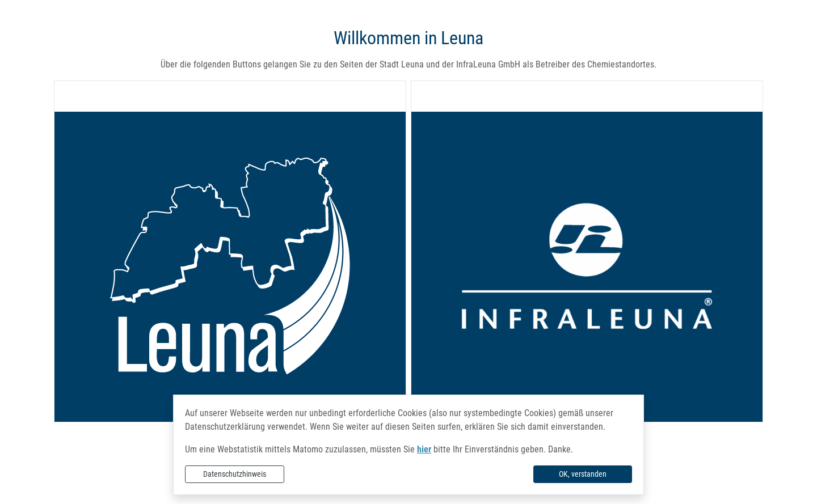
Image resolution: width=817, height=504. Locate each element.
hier (424, 449)
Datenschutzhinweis (235, 474)
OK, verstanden (583, 474)
